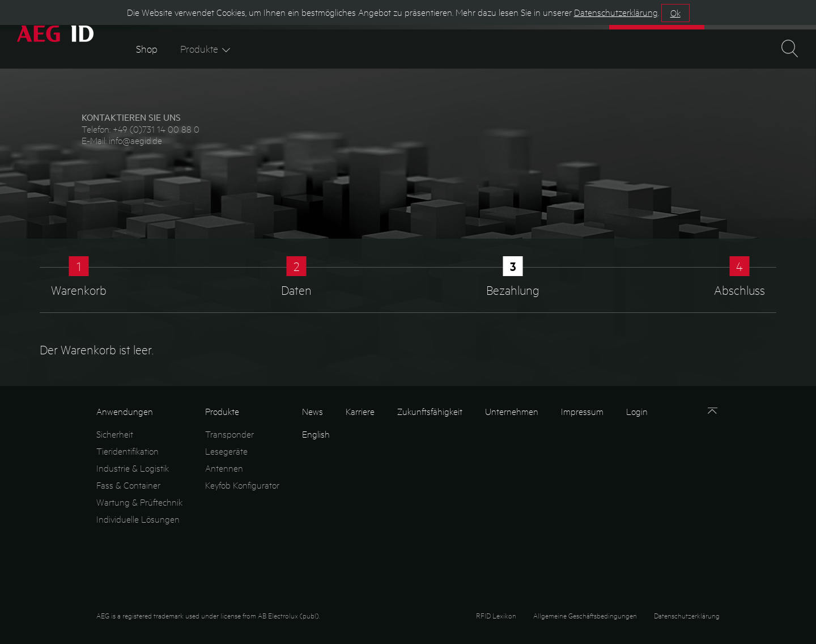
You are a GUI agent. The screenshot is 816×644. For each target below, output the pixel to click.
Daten (296, 290)
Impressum (582, 411)
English (316, 434)
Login (637, 411)
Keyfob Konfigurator (242, 485)
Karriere (360, 411)
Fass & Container (128, 485)
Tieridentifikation (127, 451)
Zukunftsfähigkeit (430, 411)
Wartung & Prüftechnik (139, 502)
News (313, 411)
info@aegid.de (135, 140)
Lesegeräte (226, 451)
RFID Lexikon (496, 615)
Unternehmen (512, 411)
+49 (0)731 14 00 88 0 (156, 129)
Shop (147, 48)
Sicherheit (115, 434)
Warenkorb (79, 290)
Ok (675, 13)
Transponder (229, 434)
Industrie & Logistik (133, 468)
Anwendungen (125, 411)
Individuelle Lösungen (138, 519)
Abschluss (739, 290)
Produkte (206, 48)
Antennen (224, 468)
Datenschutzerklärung (687, 615)
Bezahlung (513, 290)
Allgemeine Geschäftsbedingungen (585, 615)
